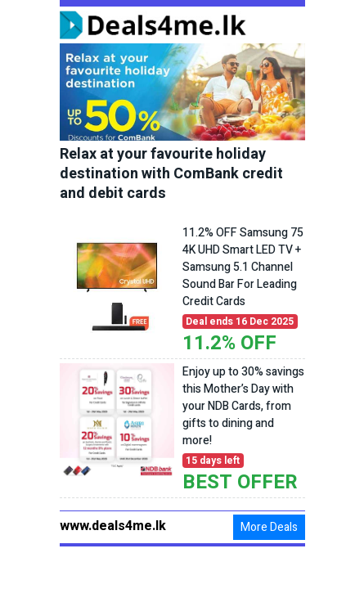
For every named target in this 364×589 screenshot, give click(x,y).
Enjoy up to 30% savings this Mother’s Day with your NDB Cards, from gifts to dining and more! (243, 406)
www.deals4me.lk (113, 526)
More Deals (269, 527)
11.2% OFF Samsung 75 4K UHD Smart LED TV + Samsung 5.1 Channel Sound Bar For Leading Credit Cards (243, 267)
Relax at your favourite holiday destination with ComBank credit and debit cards (171, 174)
